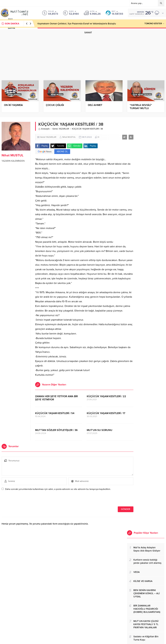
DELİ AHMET (95, 105)
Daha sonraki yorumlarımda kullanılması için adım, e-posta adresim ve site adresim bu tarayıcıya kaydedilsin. (58, 489)
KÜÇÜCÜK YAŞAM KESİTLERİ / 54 (55, 413)
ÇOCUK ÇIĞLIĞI (55, 105)
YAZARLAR (64, 129)
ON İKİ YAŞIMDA (13, 105)
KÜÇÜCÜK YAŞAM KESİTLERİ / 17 (106, 413)
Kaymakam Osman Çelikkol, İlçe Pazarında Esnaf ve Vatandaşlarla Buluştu (77, 24)
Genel (55, 129)
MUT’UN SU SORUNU (100, 430)
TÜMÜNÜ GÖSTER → (154, 24)
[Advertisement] (83, 52)
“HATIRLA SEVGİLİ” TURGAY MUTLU (141, 107)
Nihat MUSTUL (12, 155)
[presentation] (23, 500)
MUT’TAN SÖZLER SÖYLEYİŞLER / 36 (56, 430)
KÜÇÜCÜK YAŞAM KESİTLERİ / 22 (106, 396)
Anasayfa (44, 129)
